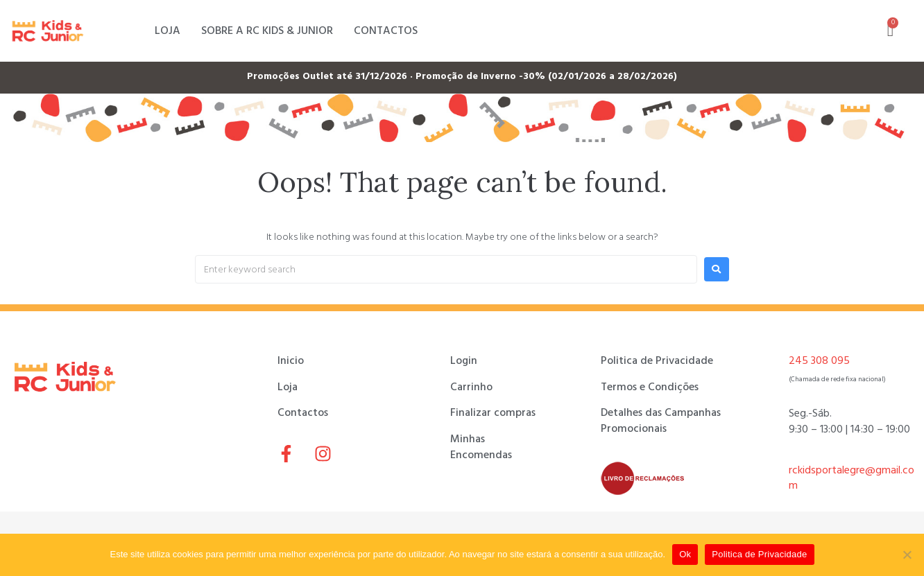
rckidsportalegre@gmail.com (852, 478)
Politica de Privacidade (759, 554)
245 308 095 (819, 360)
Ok (685, 554)
